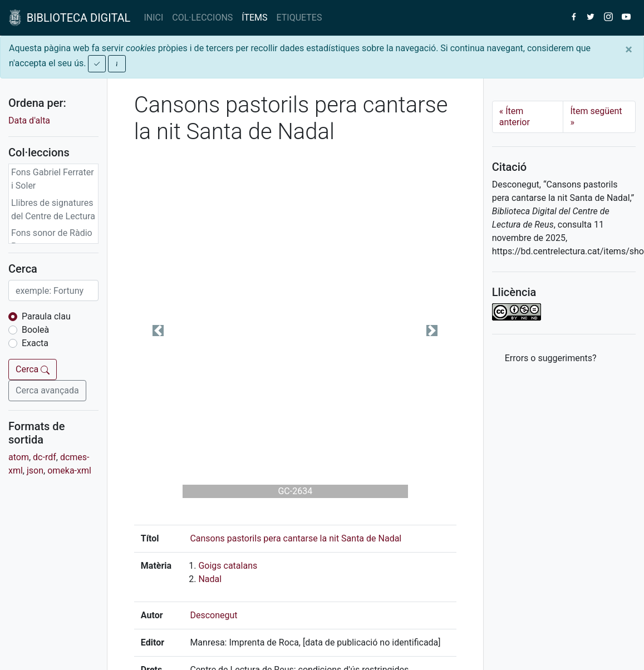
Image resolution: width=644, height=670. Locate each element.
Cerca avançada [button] (47, 390)
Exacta (35, 343)
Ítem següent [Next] (596, 117)
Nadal (210, 579)
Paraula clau (46, 316)
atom (19, 457)
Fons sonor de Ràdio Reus (52, 240)
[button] (158, 331)
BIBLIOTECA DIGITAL (70, 18)
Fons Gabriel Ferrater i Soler (53, 179)
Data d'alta (29, 120)
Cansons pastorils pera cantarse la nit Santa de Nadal (296, 538)
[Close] (629, 50)
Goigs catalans (228, 566)
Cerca (33, 369)
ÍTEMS (254, 18)
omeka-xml (69, 471)
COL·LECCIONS (202, 18)
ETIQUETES (299, 18)
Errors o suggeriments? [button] (551, 358)
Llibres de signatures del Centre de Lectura (53, 210)
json (35, 471)
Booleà (35, 330)
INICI (153, 18)
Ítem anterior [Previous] (515, 117)
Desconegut (213, 615)
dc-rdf (45, 457)
